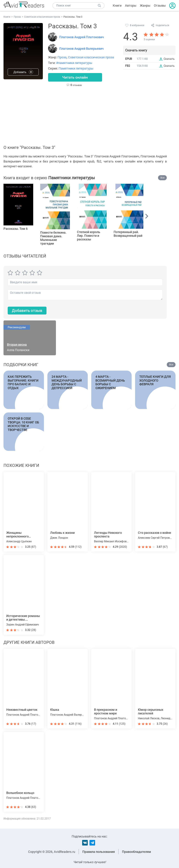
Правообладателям (137, 852)
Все (162, 178)
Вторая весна (17, 345)
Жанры (145, 5)
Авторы (131, 5)
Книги (117, 5)
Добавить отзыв (27, 311)
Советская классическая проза (91, 57)
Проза (62, 57)
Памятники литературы (76, 68)
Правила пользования (99, 852)
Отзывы (160, 5)
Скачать (169, 59)
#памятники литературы (74, 63)
